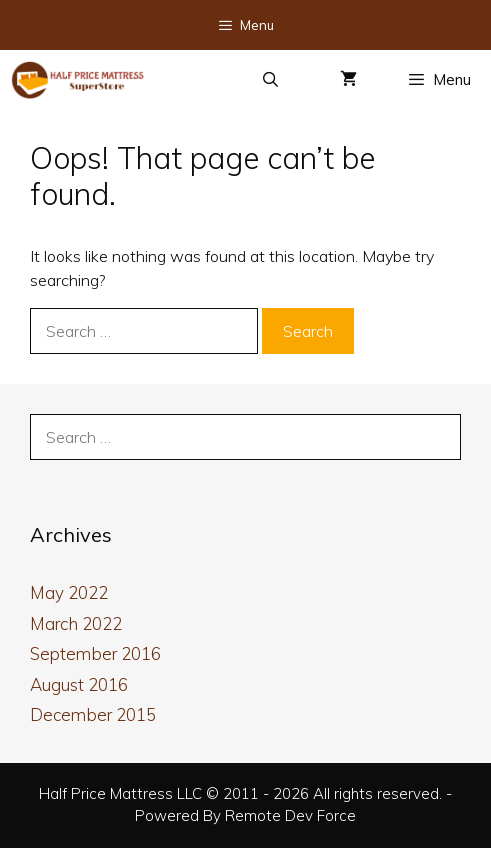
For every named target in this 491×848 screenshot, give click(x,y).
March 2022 (76, 623)
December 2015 (93, 714)
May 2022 (69, 592)
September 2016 (95, 653)
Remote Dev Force (290, 815)
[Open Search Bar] (269, 80)
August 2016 (79, 684)
